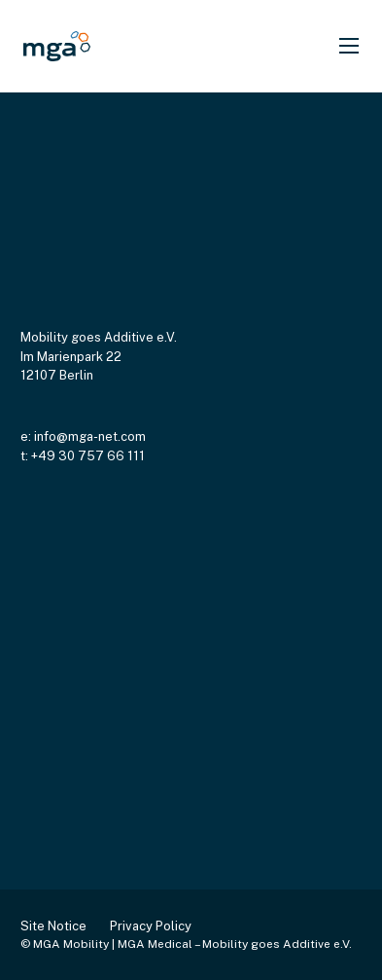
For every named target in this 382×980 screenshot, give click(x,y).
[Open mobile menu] (349, 46)
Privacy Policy (151, 926)
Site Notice (53, 926)
